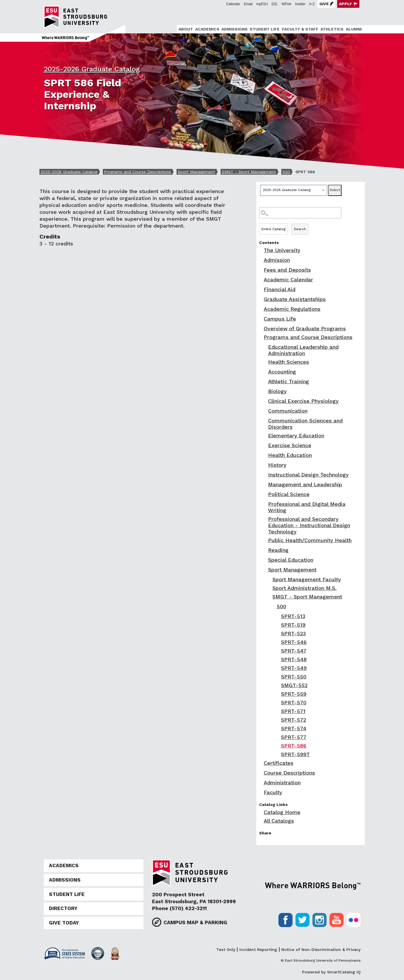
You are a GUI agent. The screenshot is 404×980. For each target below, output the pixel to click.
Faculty (273, 792)
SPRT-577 (294, 737)
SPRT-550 (294, 677)
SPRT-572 (294, 720)
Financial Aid (280, 289)
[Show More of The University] (261, 250)
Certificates (279, 763)
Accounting (282, 372)
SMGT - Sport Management (249, 172)
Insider (300, 4)
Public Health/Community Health (310, 540)
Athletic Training (289, 381)
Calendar (233, 4)
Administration (282, 782)
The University (282, 250)
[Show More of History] (265, 465)
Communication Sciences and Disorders (305, 424)
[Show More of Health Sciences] (265, 362)
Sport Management (196, 172)
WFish (287, 4)
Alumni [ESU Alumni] (354, 29)
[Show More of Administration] (261, 782)
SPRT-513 (293, 616)
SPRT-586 (294, 746)
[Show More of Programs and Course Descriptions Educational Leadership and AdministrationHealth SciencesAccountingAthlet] (261, 337)
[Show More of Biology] (265, 391)
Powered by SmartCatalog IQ (331, 972)
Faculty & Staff (300, 29)
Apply (345, 4)
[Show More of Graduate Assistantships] (261, 299)
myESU (262, 4)
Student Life (265, 29)
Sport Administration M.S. (305, 588)
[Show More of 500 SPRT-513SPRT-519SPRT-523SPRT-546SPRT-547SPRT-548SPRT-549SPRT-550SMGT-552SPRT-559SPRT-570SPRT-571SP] (274, 606)
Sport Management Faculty (307, 579)
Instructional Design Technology (308, 475)
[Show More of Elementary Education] (265, 435)
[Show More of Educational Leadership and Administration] (265, 347)
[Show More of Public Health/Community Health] (265, 540)
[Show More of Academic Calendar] (261, 280)
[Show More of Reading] (265, 550)
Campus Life (280, 319)
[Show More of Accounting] (265, 372)
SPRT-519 (293, 625)
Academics (207, 29)
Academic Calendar (288, 280)
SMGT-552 (294, 685)
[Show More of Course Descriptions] (261, 773)
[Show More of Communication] (265, 411)
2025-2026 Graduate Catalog (92, 69)
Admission (277, 260)
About (186, 29)
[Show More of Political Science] (265, 494)
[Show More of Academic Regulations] (261, 309)
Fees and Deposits (287, 270)
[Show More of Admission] (261, 260)
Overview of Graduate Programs (305, 328)
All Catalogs (279, 821)
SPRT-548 (294, 659)
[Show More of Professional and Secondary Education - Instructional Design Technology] (265, 519)
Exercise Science (290, 445)
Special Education (291, 560)
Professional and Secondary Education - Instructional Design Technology (309, 525)
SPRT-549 (294, 668)
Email (248, 4)
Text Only (226, 950)
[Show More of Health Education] (265, 455)
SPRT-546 (294, 642)
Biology (277, 391)
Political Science (289, 494)
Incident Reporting (258, 950)
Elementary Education (296, 435)
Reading (278, 550)
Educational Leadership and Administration (303, 350)
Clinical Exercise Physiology (303, 401)
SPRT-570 (294, 702)
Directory (63, 908)
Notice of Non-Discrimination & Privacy (321, 950)
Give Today (64, 923)
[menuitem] (185, 29)
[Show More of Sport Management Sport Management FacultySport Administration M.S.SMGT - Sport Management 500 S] (265, 570)
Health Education (290, 455)
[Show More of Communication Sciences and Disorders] (265, 421)
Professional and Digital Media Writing (307, 507)
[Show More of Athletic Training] (265, 381)
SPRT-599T (295, 754)
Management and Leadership (305, 484)
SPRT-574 (294, 728)
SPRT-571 (293, 711)
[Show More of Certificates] (261, 763)
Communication (288, 411)
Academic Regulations (292, 309)
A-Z (312, 4)
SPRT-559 (294, 694)
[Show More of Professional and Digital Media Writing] (265, 504)
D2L (275, 4)
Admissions (235, 29)
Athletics (332, 29)
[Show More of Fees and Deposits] (261, 270)
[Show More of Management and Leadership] (265, 484)
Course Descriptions (289, 773)
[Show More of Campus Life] (261, 319)
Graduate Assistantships (295, 299)
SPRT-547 (294, 651)
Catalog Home (282, 812)
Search (300, 229)
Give (324, 4)
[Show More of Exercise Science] (265, 445)
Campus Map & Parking (195, 922)
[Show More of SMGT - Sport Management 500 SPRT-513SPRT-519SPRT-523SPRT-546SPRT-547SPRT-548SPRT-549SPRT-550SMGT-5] (269, 597)
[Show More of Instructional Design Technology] (265, 475)
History (277, 465)
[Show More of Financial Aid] (261, 289)
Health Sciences (289, 362)
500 (286, 172)
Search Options (311, 223)
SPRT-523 (293, 633)
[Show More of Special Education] (265, 560)
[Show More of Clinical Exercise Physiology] (265, 401)
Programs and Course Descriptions (137, 172)
